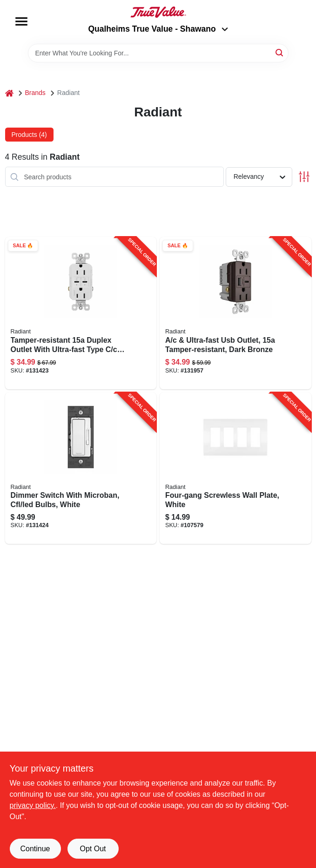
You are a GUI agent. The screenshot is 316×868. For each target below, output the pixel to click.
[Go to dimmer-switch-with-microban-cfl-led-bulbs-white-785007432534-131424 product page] (81, 468)
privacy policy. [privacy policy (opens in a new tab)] (33, 805)
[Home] (9, 93)
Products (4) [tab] (29, 135)
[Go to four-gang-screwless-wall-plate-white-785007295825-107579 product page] (235, 468)
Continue (35, 849)
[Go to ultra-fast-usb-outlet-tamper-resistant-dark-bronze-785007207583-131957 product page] (235, 313)
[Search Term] (158, 53)
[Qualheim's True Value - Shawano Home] (158, 12)
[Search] (280, 52)
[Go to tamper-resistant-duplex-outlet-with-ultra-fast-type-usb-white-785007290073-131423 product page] (81, 313)
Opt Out (93, 849)
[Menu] (21, 21)
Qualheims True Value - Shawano (158, 29)
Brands (35, 93)
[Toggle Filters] (304, 177)
